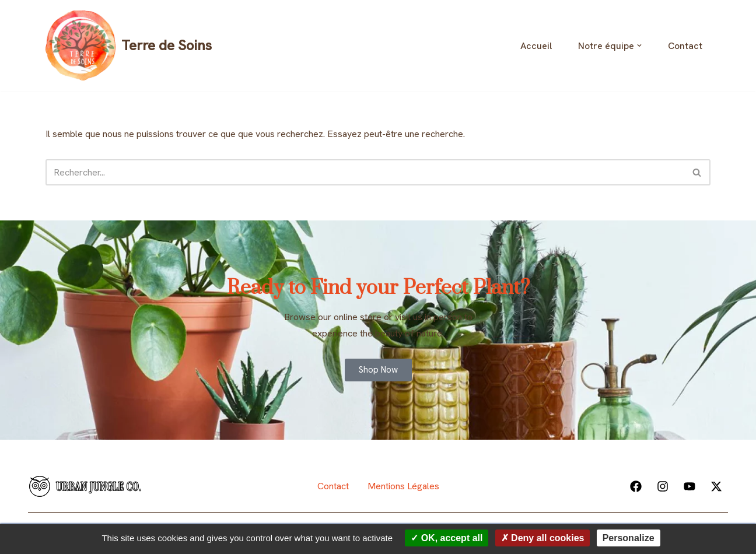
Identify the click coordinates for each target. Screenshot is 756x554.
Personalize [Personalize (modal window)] (629, 538)
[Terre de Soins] (129, 45)
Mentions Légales (403, 486)
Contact (685, 46)
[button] (639, 45)
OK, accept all (447, 538)
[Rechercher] (365, 172)
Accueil (536, 46)
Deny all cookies (543, 538)
